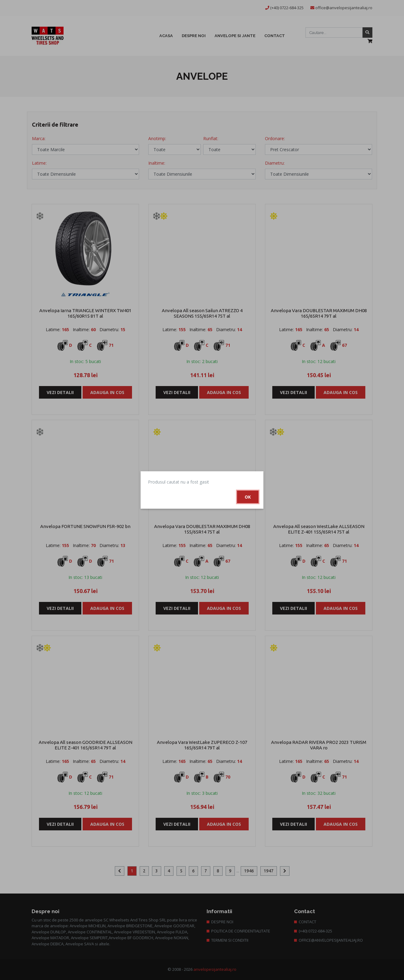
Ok (248, 497)
